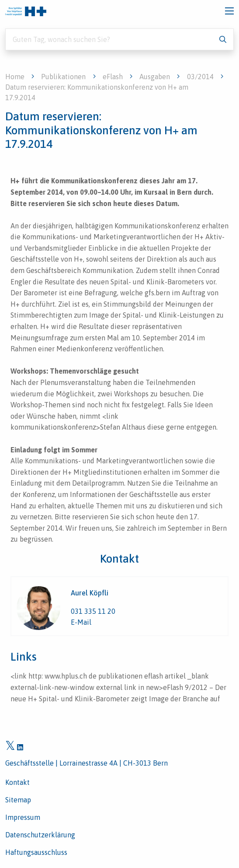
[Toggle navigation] (229, 11)
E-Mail (81, 622)
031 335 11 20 (93, 611)
